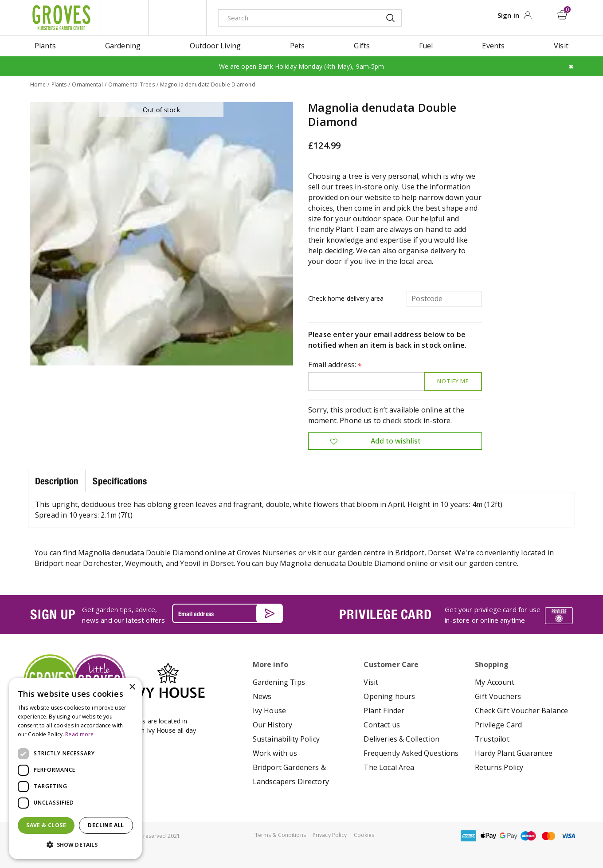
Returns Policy (499, 767)
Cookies (364, 835)
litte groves (124, 18)
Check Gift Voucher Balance (521, 710)
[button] (75, 845)
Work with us (275, 753)
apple (489, 835)
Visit (371, 682)
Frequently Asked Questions (411, 753)
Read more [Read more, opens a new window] (79, 734)
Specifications (120, 481)
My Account (495, 682)
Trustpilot (492, 738)
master (548, 835)
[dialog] (75, 768)
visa (568, 835)
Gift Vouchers (498, 696)
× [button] (132, 687)
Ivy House (269, 710)
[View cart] (563, 15)
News (262, 696)
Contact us (382, 724)
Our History (273, 724)
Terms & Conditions (280, 835)
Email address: (335, 365)
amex (469, 835)
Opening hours (389, 696)
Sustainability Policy (286, 738)
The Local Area (389, 767)
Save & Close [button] (46, 825)
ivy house (177, 18)
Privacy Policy (330, 835)
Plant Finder (384, 710)
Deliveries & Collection (401, 738)
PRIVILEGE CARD (385, 614)
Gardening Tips (279, 682)
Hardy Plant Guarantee (514, 753)
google (509, 835)
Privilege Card (498, 724)
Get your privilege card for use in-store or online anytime (493, 614)
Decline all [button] (106, 825)
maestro (529, 835)
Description (57, 481)
